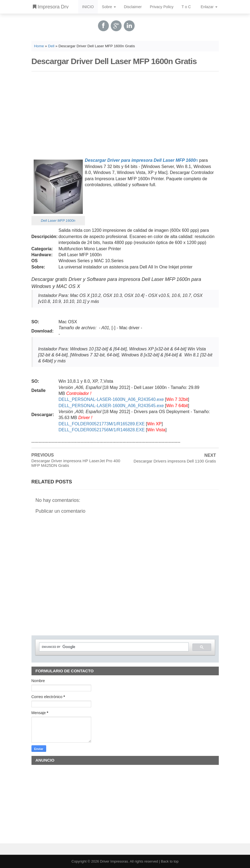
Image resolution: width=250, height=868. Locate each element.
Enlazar (209, 7)
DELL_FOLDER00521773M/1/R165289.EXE (102, 424)
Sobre (109, 7)
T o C (186, 7)
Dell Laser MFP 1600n (58, 221)
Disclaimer (133, 7)
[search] (113, 647)
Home (39, 46)
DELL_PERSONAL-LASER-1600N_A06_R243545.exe (111, 406)
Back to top (170, 861)
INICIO (88, 7)
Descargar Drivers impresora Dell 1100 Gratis (175, 461)
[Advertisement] (125, 113)
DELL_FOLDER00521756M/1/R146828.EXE (102, 430)
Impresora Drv (51, 7)
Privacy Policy (162, 7)
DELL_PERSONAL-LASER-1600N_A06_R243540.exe (111, 399)
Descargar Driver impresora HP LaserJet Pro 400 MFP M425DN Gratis (76, 463)
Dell (51, 46)
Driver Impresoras (114, 861)
